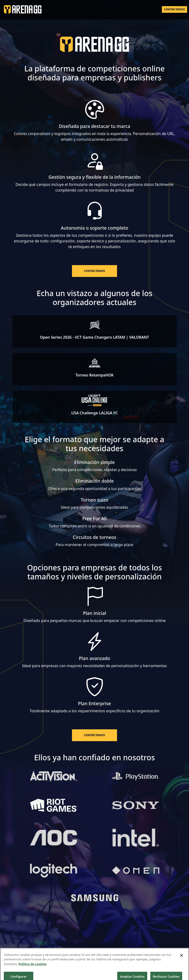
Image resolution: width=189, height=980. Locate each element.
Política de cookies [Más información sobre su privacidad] (33, 967)
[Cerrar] (181, 958)
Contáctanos (174, 9)
